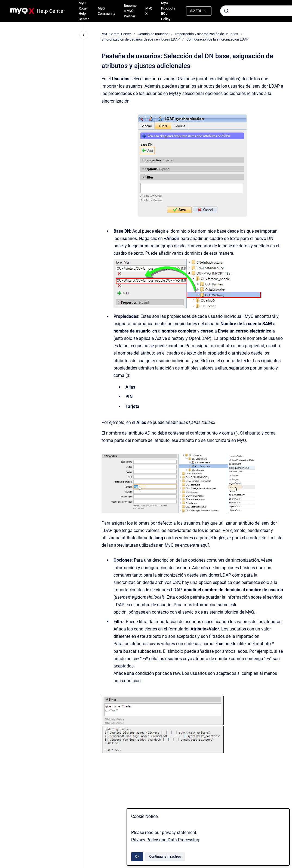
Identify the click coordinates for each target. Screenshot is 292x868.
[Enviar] (226, 11)
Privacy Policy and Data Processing (165, 840)
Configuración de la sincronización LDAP (217, 39)
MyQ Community (106, 11)
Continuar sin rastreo (165, 856)
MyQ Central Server (116, 34)
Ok (137, 856)
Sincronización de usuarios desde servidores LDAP (141, 39)
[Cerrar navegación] (84, 35)
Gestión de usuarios (153, 34)
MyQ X (149, 11)
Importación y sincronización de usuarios (207, 34)
